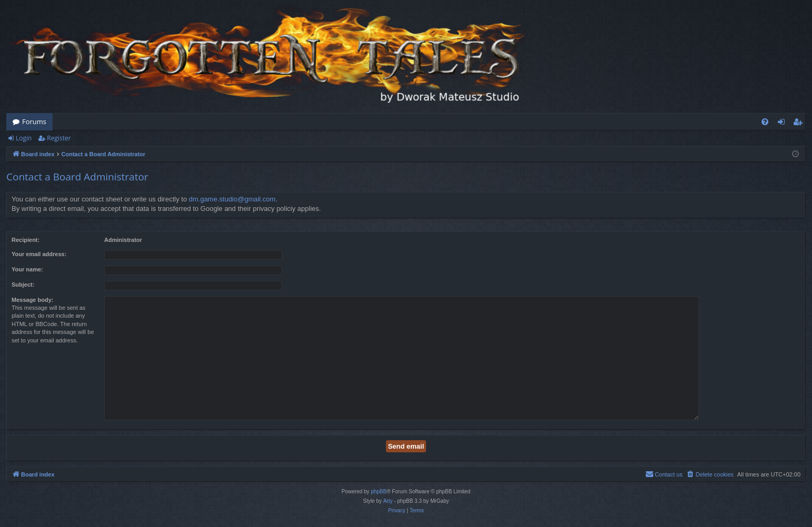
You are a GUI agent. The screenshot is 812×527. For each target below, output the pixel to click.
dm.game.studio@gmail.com (232, 199)
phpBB (379, 491)
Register (59, 138)
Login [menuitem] (783, 124)
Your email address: (39, 254)
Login (24, 138)
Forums (34, 121)
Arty (388, 501)
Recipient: (26, 240)
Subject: (23, 285)
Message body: (32, 300)
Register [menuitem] (800, 124)
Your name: (27, 269)
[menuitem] (765, 122)
